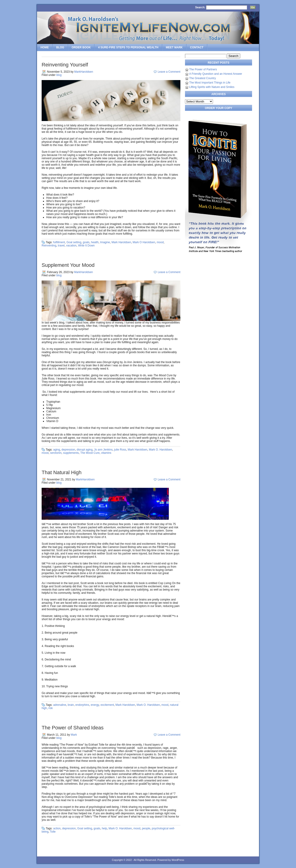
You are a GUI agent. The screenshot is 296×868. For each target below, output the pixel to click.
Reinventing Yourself (65, 65)
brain (71, 705)
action (57, 828)
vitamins (106, 453)
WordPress (178, 860)
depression (68, 450)
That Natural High (62, 472)
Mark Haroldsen (121, 242)
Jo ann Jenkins (103, 450)
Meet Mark (174, 47)
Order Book (81, 47)
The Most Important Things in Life (210, 83)
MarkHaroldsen (84, 72)
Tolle (53, 832)
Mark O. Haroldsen (161, 450)
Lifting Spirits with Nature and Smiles (212, 87)
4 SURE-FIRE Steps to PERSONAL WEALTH (128, 47)
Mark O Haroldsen (144, 242)
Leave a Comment (169, 72)
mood (160, 242)
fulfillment (59, 242)
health (95, 242)
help (104, 828)
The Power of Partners (203, 69)
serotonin (56, 453)
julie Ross (120, 450)
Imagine (105, 242)
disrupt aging (85, 450)
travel (61, 246)
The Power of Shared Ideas (73, 728)
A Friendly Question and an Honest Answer (216, 74)
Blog (60, 47)
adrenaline (60, 705)
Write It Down (86, 246)
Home (45, 47)
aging (57, 450)
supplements (71, 453)
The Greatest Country (202, 78)
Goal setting (74, 242)
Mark (74, 735)
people (146, 828)
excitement (107, 705)
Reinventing (49, 246)
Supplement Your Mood (68, 265)
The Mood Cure (90, 453)
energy (95, 705)
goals (86, 242)
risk (51, 708)
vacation (71, 246)
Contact (197, 47)
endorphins (82, 705)
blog (59, 75)
